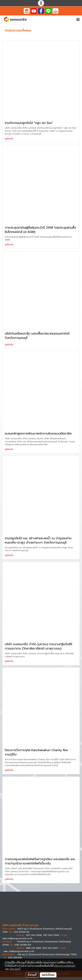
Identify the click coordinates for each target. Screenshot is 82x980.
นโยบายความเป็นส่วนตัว (65, 966)
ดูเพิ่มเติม (9, 139)
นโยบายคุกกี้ (15, 969)
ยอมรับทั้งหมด (48, 975)
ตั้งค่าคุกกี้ (32, 975)
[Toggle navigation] (78, 20)
